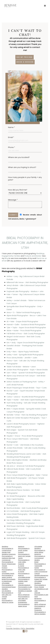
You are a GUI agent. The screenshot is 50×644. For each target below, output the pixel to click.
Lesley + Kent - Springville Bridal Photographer (25, 355)
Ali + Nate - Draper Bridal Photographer (22, 322)
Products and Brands (33, 256)
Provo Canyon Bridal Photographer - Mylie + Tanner (27, 475)
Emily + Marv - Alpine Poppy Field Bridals (23, 352)
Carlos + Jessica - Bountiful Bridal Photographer (26, 397)
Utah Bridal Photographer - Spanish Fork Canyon (26, 538)
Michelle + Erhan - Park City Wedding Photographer (27, 415)
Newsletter (30, 629)
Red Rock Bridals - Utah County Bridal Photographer (27, 508)
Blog (6, 258)
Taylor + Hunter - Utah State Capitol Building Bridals (27, 400)
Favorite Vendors (13, 629)
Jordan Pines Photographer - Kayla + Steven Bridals (27, 370)
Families (17, 256)
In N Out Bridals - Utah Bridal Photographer (24, 511)
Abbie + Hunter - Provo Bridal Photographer (24, 331)
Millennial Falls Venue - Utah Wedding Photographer (27, 282)
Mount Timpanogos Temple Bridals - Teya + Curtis (27, 388)
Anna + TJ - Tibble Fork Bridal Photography (23, 313)
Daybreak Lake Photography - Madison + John (25, 291)
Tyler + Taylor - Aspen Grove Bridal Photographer (26, 328)
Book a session (25, 62)
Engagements (7, 256)
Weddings (40, 254)
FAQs (23, 629)
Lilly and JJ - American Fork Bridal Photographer (26, 466)
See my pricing (25, 57)
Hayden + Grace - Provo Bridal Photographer (25, 436)
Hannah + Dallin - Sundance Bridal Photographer (26, 325)
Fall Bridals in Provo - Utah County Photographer (26, 334)
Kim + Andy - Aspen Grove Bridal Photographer (25, 343)
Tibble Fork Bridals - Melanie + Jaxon (21, 367)
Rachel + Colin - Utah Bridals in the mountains (25, 445)
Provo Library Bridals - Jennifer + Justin (22, 358)
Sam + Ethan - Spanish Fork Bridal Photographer (26, 373)
